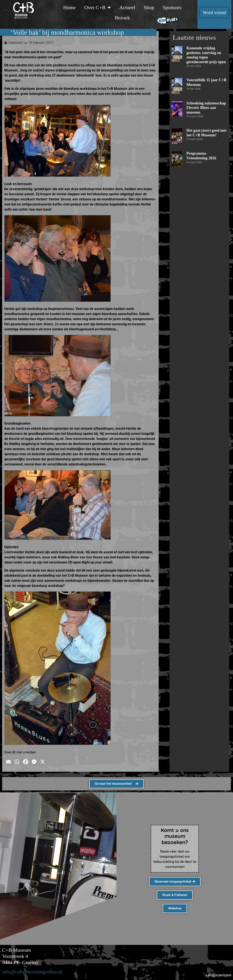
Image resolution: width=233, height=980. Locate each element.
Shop (149, 7)
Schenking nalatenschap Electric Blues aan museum (206, 108)
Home (70, 7)
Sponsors (172, 7)
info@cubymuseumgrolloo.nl (32, 972)
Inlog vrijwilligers (219, 975)
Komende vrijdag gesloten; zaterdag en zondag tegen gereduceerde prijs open (206, 55)
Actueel (127, 7)
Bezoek (122, 18)
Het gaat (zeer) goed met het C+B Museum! (207, 133)
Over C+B (97, 7)
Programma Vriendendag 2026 (201, 156)
